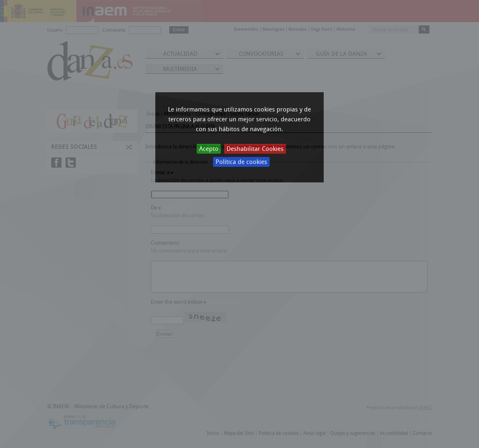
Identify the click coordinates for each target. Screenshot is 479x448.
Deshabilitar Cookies (255, 149)
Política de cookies (241, 162)
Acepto (209, 149)
